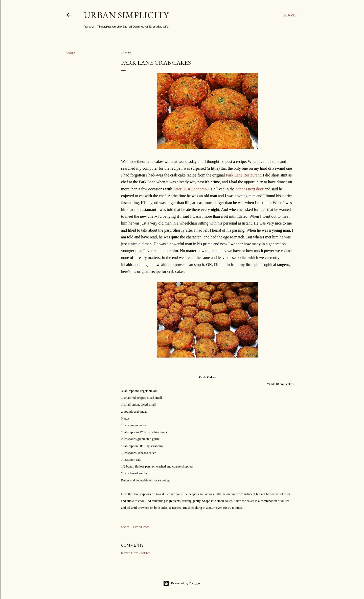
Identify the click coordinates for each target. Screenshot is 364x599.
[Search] (291, 15)
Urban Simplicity (126, 15)
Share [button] (71, 53)
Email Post (141, 527)
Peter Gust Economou (191, 189)
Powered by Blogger (182, 583)
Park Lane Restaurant (243, 175)
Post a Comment (136, 553)
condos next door (249, 189)
